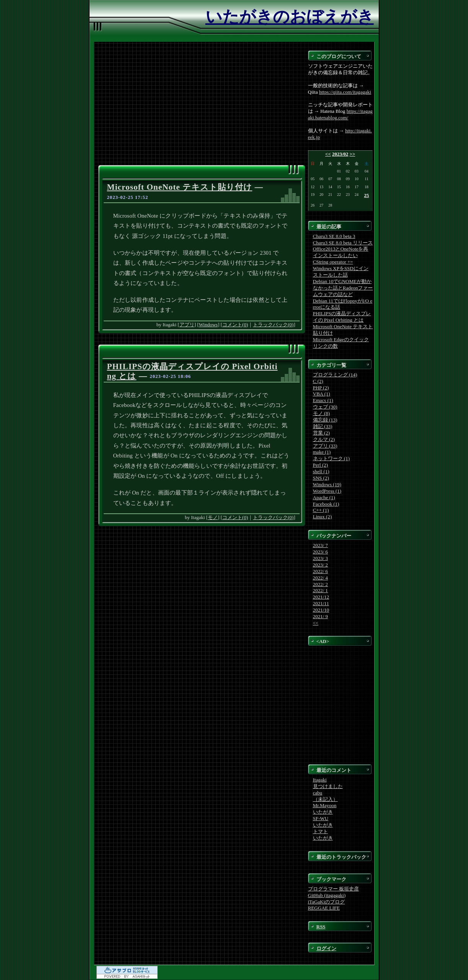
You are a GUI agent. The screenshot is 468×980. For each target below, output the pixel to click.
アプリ (187, 325)
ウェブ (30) (325, 407)
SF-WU (321, 818)
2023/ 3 (320, 558)
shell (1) (321, 471)
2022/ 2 (320, 584)
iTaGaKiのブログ (327, 902)
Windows (208, 325)
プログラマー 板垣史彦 (333, 889)
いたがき (323, 812)
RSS (321, 927)
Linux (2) (322, 517)
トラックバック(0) (273, 325)
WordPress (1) (327, 491)
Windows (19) (327, 484)
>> (352, 154)
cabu (318, 793)
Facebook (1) (326, 504)
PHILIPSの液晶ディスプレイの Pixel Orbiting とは (342, 317)
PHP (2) (321, 388)
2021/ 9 (320, 616)
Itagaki (320, 780)
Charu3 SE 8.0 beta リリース (343, 243)
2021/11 (321, 603)
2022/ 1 (320, 590)
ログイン (326, 948)
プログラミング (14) (335, 375)
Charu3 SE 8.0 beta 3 (334, 236)
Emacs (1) (323, 400)
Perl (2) (320, 465)
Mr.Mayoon (325, 805)
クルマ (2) (324, 439)
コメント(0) (235, 325)
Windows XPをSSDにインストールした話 (341, 272)
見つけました (328, 786)
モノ (213, 517)
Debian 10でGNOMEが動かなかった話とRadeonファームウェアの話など (343, 288)
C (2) (318, 381)
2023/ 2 (320, 565)
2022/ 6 (320, 571)
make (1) (322, 452)
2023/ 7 (320, 545)
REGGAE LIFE (324, 908)
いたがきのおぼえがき (290, 17)
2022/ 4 (320, 578)
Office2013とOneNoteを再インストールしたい (341, 252)
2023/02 (340, 154)
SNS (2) (321, 478)
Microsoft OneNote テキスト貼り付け (180, 187)
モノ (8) (321, 413)
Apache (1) (324, 497)
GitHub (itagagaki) (327, 895)
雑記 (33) (323, 426)
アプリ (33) (325, 446)
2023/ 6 (320, 552)
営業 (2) (321, 433)
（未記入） (325, 799)
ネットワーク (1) (331, 458)
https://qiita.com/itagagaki (345, 92)
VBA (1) (322, 394)
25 (366, 195)
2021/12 (321, 597)
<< (328, 154)
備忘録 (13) (325, 420)
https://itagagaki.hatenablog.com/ (340, 114)
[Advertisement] (202, 107)
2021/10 (321, 610)
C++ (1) (321, 510)
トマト (320, 831)
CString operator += (333, 262)
